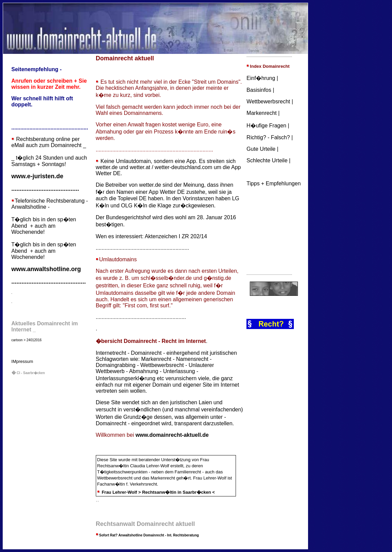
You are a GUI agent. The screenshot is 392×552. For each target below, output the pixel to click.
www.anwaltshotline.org (46, 269)
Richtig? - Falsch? (268, 137)
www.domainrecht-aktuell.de (172, 435)
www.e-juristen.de (37, 176)
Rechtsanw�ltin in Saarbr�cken (177, 492)
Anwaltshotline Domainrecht (141, 535)
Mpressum (23, 361)
